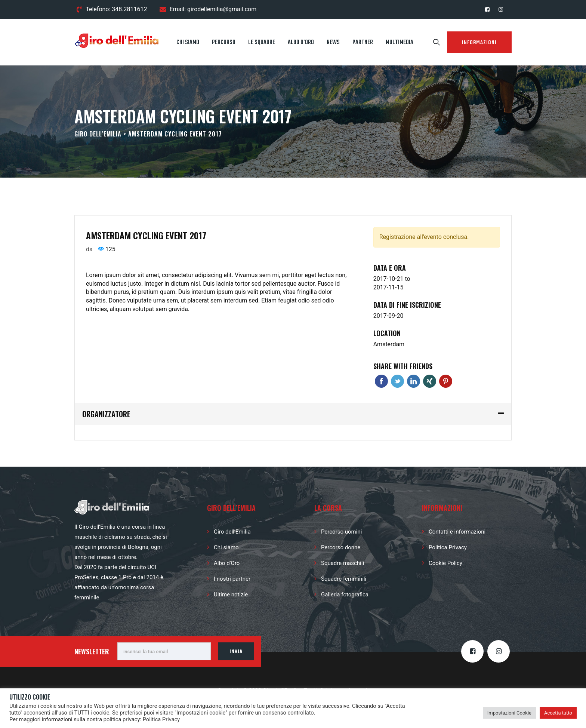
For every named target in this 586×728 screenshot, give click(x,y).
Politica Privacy (448, 547)
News (333, 43)
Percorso (224, 43)
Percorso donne (341, 547)
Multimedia (400, 43)
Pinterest (446, 381)
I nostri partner (232, 579)
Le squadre (262, 43)
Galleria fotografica (345, 595)
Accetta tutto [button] (558, 713)
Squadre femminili (344, 579)
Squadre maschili (343, 563)
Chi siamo (188, 43)
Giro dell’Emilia (232, 532)
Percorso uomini (341, 532)
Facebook (381, 381)
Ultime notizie (231, 595)
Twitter (397, 381)
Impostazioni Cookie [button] (509, 713)
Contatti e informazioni (457, 532)
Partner (363, 43)
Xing (430, 381)
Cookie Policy (445, 563)
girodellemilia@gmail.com (222, 9)
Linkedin (414, 381)
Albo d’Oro (301, 43)
